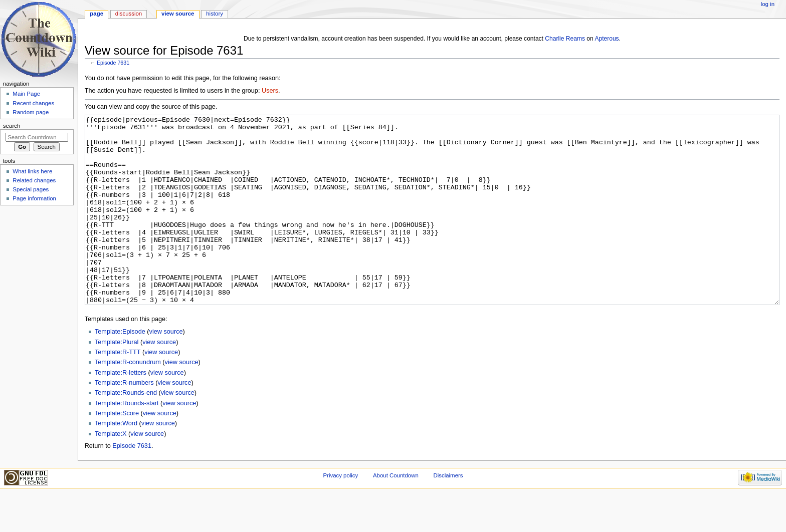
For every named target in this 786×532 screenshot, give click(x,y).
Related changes (34, 180)
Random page (31, 112)
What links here (32, 171)
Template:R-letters (121, 410)
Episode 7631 (113, 63)
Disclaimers (448, 513)
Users (270, 91)
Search (12, 126)
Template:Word (116, 461)
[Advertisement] (37, 284)
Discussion (129, 14)
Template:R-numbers (124, 420)
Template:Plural (117, 380)
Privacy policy (340, 513)
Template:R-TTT (118, 390)
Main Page (26, 94)
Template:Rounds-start (127, 441)
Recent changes (33, 103)
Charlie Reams (565, 39)
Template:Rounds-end (126, 430)
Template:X (111, 471)
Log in (768, 4)
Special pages (31, 189)
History (215, 14)
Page (96, 14)
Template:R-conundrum (128, 400)
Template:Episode (120, 369)
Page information (34, 198)
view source (166, 369)
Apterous (607, 39)
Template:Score (117, 451)
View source (178, 14)
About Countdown (396, 513)
